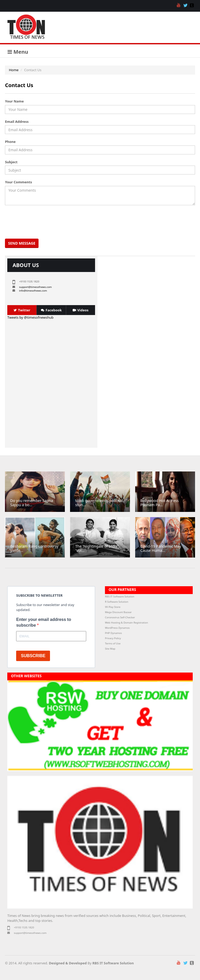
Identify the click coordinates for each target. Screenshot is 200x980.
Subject (11, 162)
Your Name (14, 101)
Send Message (22, 243)
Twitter (22, 310)
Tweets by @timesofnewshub (30, 317)
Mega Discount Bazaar (118, 612)
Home (14, 70)
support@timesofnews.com (35, 287)
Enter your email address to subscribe (44, 622)
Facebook (51, 310)
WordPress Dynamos (117, 628)
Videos (81, 310)
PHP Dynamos (113, 633)
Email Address (17, 122)
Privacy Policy (113, 638)
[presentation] (46, 222)
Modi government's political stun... (99, 503)
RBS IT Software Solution (120, 597)
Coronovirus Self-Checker (120, 617)
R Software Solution (117, 602)
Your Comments (18, 182)
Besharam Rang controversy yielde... (34, 548)
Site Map (110, 649)
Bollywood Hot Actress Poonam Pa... (160, 503)
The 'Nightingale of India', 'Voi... (97, 548)
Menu (18, 52)
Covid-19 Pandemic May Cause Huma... (161, 548)
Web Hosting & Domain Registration (126, 623)
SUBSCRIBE (33, 656)
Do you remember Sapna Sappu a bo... (32, 503)
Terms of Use (113, 643)
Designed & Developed (68, 963)
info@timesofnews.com (33, 291)
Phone (10, 142)
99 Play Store (113, 607)
